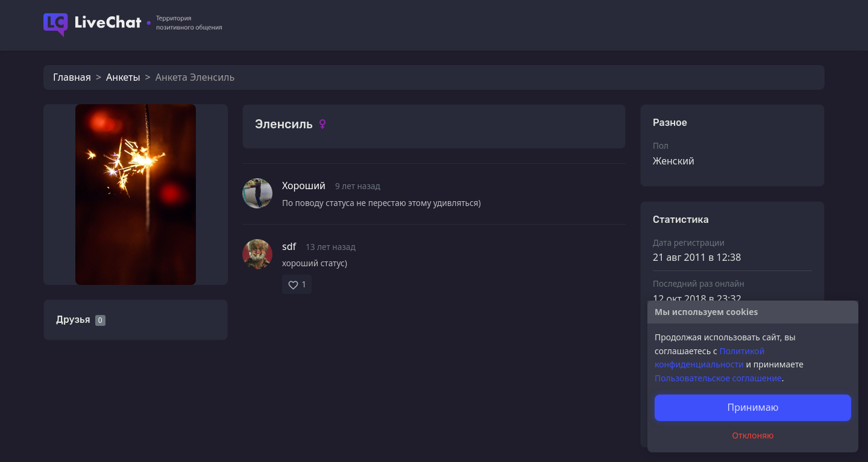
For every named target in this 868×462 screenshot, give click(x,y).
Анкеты (123, 77)
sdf (289, 246)
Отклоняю (753, 435)
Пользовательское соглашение (718, 378)
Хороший (304, 186)
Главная (72, 77)
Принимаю (753, 407)
